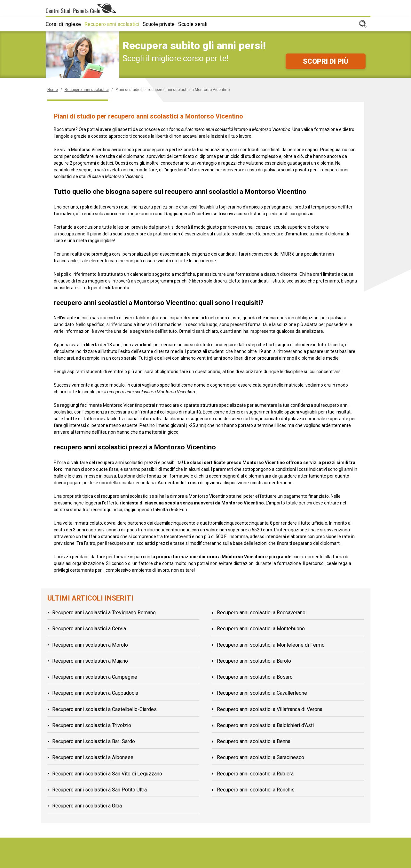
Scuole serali (201, 24)
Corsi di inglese (63, 24)
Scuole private (164, 24)
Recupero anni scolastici (115, 24)
